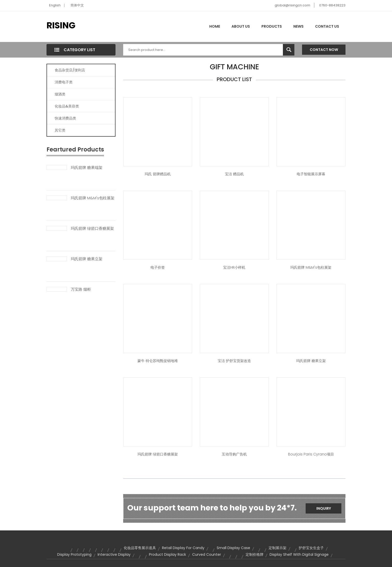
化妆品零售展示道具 (140, 548)
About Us (241, 26)
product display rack (168, 554)
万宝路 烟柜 (81, 289)
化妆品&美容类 (67, 106)
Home (215, 26)
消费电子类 (64, 82)
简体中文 (77, 5)
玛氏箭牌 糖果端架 (87, 168)
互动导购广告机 (234, 454)
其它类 (60, 130)
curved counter (207, 554)
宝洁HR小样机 (234, 267)
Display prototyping (74, 554)
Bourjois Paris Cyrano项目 (311, 454)
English (55, 5)
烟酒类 (60, 94)
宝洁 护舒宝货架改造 (234, 361)
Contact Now (324, 50)
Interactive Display (114, 554)
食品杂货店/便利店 (70, 70)
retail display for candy (183, 548)
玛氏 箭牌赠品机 (158, 174)
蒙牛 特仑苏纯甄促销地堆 (158, 361)
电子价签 (158, 267)
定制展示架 (278, 548)
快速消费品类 (65, 118)
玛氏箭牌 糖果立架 (87, 259)
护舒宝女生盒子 (311, 548)
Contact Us (327, 26)
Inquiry (324, 508)
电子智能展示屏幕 (311, 174)
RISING (61, 25)
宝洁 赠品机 (234, 174)
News (298, 26)
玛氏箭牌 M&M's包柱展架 (93, 198)
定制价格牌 (255, 554)
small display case (233, 548)
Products (272, 26)
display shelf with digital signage (299, 554)
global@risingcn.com (292, 5)
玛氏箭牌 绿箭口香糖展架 (92, 228)
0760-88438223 (332, 5)
